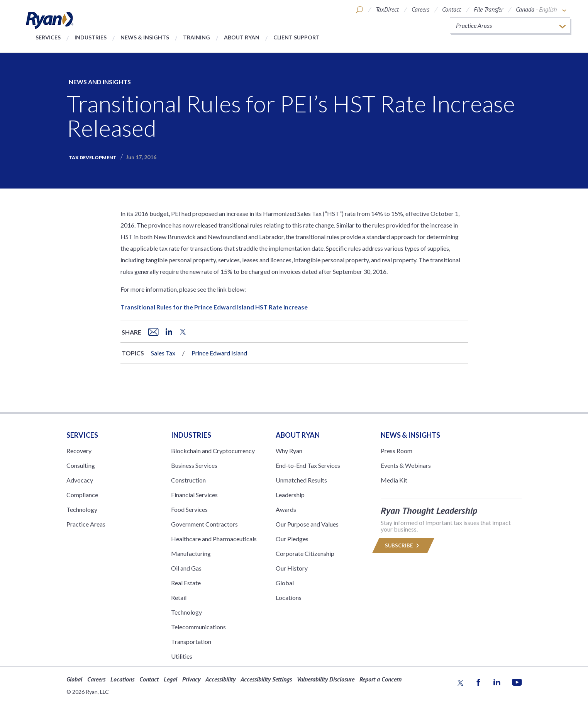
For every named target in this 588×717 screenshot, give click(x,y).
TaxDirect (387, 9)
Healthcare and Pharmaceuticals (214, 539)
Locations (289, 597)
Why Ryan (289, 451)
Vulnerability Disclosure (326, 679)
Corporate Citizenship (305, 553)
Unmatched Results (301, 480)
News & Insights (145, 37)
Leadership (290, 495)
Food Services (189, 509)
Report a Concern (380, 679)
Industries (91, 37)
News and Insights (100, 82)
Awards (286, 509)
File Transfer (488, 9)
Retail (179, 597)
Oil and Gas (186, 568)
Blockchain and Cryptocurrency (213, 451)
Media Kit (394, 480)
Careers (420, 9)
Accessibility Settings (266, 679)
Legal (170, 679)
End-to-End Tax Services (308, 465)
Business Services (194, 465)
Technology (82, 509)
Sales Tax (163, 353)
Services (48, 37)
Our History (292, 568)
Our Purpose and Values (307, 524)
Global (285, 583)
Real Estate (186, 583)
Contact (452, 9)
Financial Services (194, 495)
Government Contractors (204, 524)
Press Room (397, 451)
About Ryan (242, 37)
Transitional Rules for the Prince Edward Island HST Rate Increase (214, 307)
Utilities (182, 656)
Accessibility (220, 679)
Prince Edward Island (219, 353)
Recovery (79, 451)
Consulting (81, 465)
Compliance (82, 495)
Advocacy (80, 480)
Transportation (191, 641)
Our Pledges (292, 539)
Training (197, 37)
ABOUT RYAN (298, 435)
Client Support (297, 37)
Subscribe (403, 545)
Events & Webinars (406, 465)
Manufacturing (191, 553)
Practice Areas (86, 524)
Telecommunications (198, 627)
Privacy (191, 679)
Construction (188, 480)
